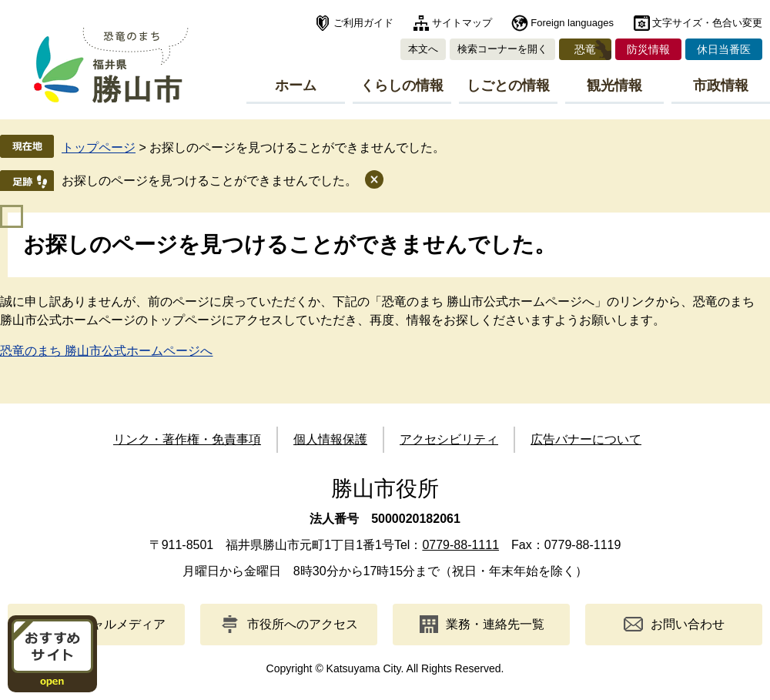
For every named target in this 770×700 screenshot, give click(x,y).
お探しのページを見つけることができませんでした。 (209, 181)
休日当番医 (724, 49)
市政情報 (721, 85)
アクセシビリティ (449, 439)
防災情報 (648, 49)
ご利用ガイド (363, 23)
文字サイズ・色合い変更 (707, 23)
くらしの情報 (402, 85)
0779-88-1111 (460, 545)
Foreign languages (572, 23)
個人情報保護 (330, 439)
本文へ (423, 49)
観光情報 (614, 85)
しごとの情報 (508, 85)
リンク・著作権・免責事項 (187, 439)
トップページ (99, 147)
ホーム (296, 85)
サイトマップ (462, 23)
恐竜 (585, 49)
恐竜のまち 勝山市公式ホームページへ (106, 351)
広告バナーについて (586, 439)
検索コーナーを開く (502, 49)
